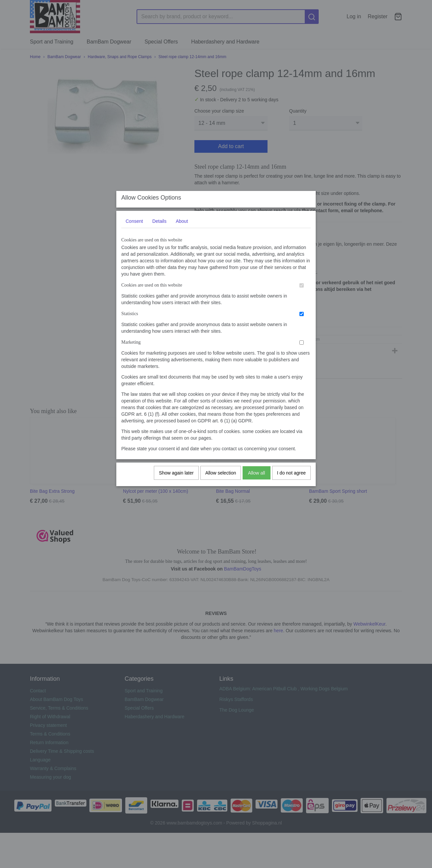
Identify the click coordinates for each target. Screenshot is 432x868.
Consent (134, 227)
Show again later (176, 479)
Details (159, 227)
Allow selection (221, 479)
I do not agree (291, 479)
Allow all (256, 479)
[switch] (302, 292)
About (182, 227)
